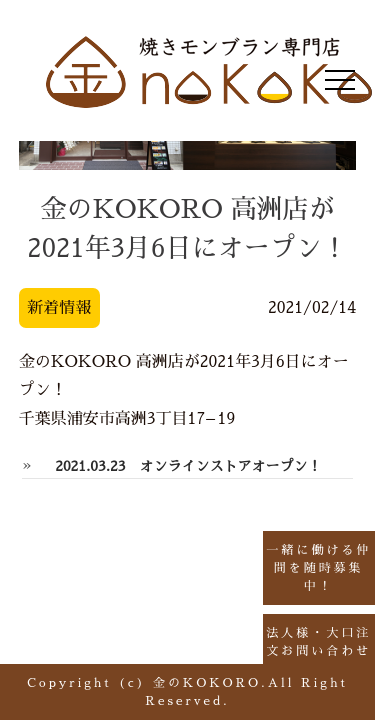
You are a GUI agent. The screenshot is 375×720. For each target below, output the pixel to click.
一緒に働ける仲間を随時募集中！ (311, 568)
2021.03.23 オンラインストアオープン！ (188, 466)
